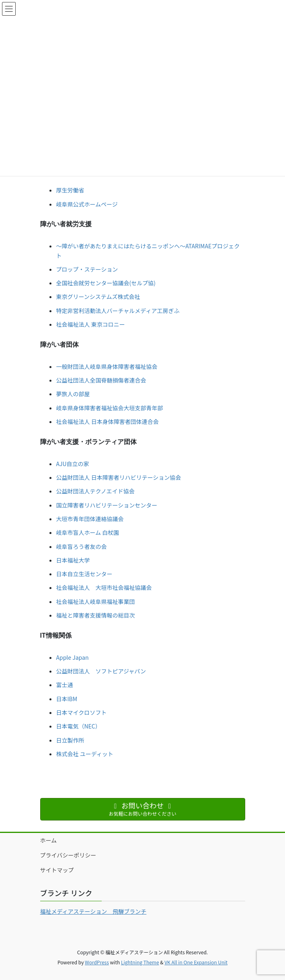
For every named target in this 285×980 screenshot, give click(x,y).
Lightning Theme (140, 962)
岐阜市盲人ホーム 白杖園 (88, 532)
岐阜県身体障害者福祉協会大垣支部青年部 (110, 408)
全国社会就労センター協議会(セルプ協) (106, 283)
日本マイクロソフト (82, 712)
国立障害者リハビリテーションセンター (107, 505)
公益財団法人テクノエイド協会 (95, 491)
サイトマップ (57, 870)
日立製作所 (70, 740)
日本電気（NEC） (79, 726)
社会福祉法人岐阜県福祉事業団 (96, 602)
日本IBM (67, 699)
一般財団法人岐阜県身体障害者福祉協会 (107, 366)
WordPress (97, 962)
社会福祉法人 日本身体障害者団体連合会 (108, 421)
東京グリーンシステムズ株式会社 (98, 297)
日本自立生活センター (84, 574)
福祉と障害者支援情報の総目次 (96, 615)
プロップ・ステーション (87, 269)
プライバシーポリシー (68, 855)
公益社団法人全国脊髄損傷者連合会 (101, 380)
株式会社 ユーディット (85, 754)
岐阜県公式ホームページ (87, 204)
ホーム (49, 840)
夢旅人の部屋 (73, 394)
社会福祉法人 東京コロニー (91, 324)
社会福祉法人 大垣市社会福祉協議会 (104, 587)
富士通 (65, 685)
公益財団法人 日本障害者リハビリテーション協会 (119, 477)
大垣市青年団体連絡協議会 (90, 519)
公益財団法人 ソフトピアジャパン (101, 671)
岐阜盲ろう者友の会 (82, 546)
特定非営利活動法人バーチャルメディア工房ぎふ (118, 311)
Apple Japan (73, 657)
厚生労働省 (70, 190)
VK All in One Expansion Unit (196, 962)
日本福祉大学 (73, 560)
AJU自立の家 (73, 464)
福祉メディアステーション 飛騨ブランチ (93, 911)
